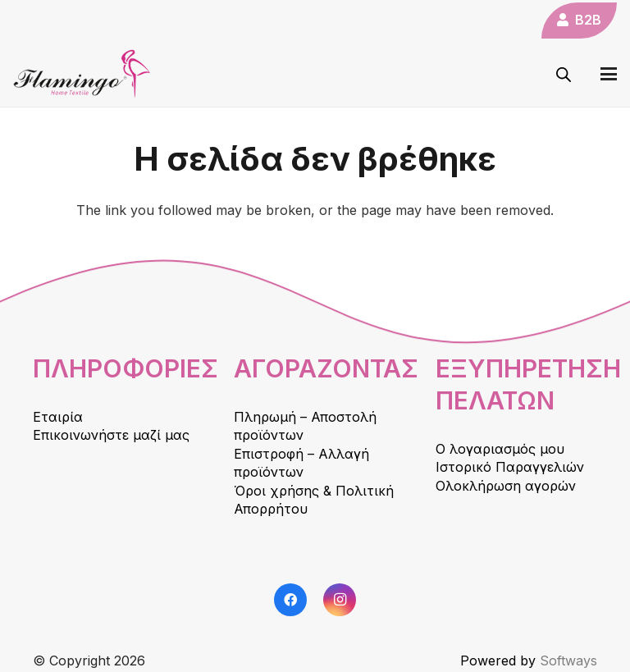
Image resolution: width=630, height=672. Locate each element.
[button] (609, 74)
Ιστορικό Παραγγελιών (510, 467)
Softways (568, 661)
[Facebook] (290, 600)
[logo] (82, 74)
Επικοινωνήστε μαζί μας (111, 435)
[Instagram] (340, 600)
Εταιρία (58, 417)
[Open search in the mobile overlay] (564, 74)
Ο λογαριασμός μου (500, 449)
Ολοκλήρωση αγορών (506, 486)
